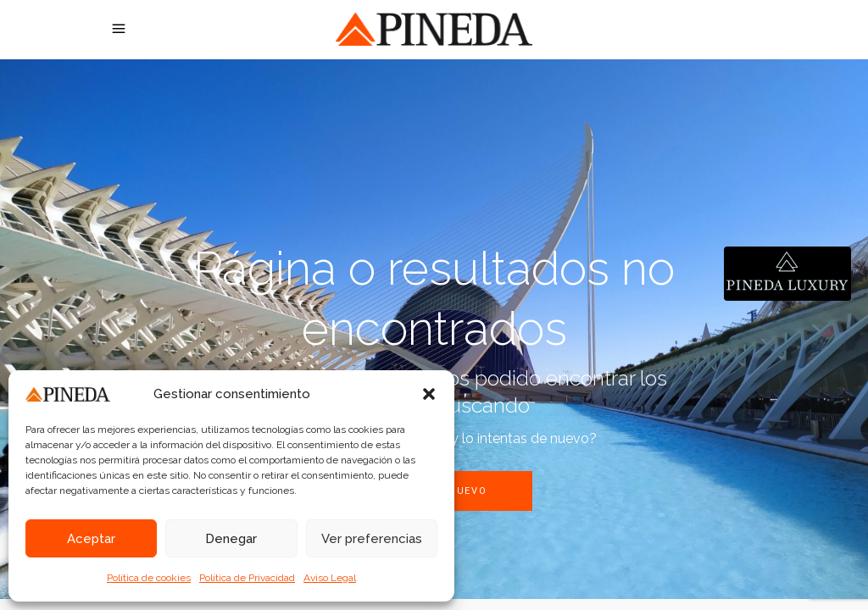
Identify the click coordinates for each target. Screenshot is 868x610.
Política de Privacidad (247, 578)
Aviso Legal (330, 578)
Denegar (231, 539)
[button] (429, 394)
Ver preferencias (372, 539)
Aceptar (91, 539)
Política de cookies (149, 578)
